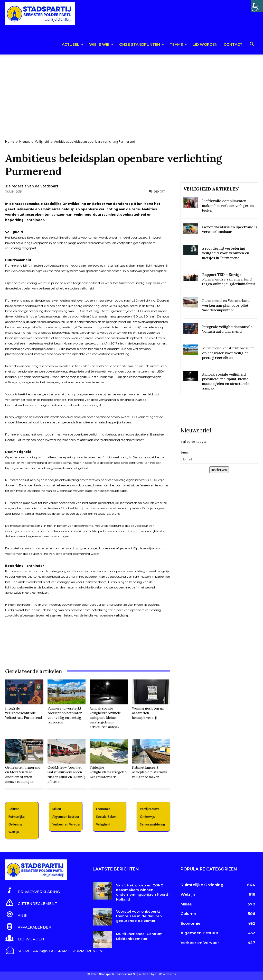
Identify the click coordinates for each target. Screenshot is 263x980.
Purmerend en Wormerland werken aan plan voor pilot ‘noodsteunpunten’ (226, 305)
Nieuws (25, 142)
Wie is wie (101, 44)
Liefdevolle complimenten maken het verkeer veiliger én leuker (228, 205)
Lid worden (205, 44)
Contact (233, 44)
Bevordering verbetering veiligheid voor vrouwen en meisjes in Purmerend (226, 253)
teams (178, 44)
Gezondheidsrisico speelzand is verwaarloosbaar (230, 229)
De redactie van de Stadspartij (33, 186)
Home (10, 142)
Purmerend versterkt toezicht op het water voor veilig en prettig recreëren (65, 715)
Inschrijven (219, 470)
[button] (252, 45)
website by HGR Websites (157, 973)
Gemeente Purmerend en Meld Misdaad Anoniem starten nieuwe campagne (23, 775)
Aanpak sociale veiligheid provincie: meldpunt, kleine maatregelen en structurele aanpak (106, 718)
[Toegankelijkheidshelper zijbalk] (257, 6)
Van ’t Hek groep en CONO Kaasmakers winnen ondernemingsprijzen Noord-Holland (143, 892)
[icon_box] (32, 891)
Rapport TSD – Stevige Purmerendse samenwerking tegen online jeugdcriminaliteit (229, 279)
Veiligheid (42, 142)
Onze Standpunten (142, 44)
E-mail (185, 452)
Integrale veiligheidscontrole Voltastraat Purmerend (24, 713)
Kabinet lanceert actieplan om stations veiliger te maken (149, 772)
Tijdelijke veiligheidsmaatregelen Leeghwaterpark (108, 772)
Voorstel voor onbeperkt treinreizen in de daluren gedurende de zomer (139, 916)
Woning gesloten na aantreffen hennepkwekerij (148, 713)
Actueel (73, 44)
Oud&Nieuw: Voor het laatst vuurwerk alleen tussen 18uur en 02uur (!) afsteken (66, 775)
